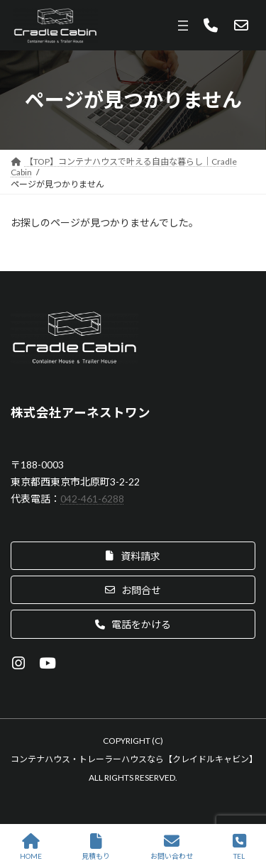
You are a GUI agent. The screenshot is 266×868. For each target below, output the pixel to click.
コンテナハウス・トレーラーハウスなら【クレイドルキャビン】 (134, 759)
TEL (239, 847)
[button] (133, 556)
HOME (31, 847)
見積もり (96, 847)
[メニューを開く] (183, 26)
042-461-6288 (92, 499)
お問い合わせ (172, 847)
